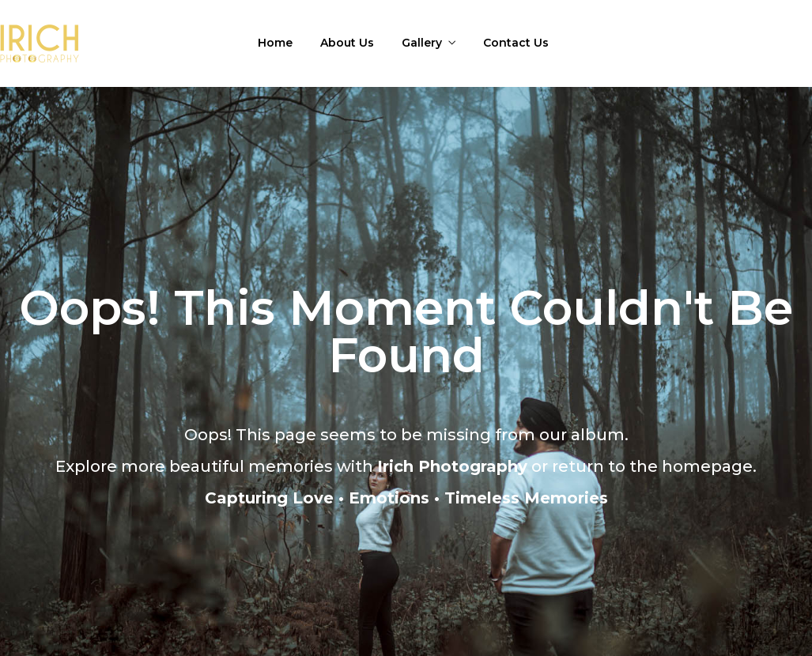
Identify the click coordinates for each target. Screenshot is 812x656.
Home (275, 43)
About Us (347, 43)
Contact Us (516, 43)
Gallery (422, 43)
